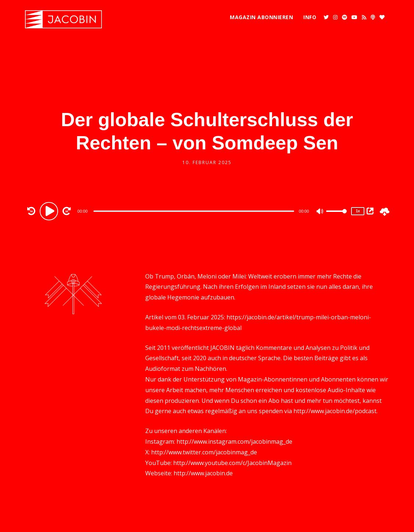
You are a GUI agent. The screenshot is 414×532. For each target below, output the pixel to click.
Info (310, 17)
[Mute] (320, 212)
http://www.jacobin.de (203, 473)
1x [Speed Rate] (358, 211)
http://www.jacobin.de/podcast (335, 411)
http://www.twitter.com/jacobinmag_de (204, 452)
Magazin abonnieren (261, 17)
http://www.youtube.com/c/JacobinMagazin (232, 463)
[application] (195, 211)
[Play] (50, 211)
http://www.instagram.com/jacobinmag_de (234, 441)
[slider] (194, 211)
